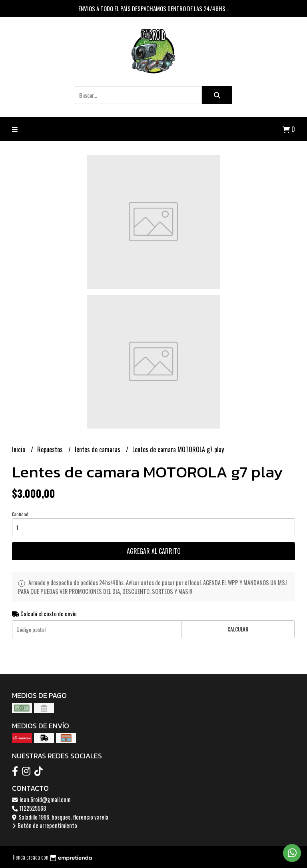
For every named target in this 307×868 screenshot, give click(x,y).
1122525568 (29, 808)
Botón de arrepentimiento (45, 825)
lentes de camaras (98, 449)
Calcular (238, 629)
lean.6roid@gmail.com (41, 799)
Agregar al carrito (154, 551)
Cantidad (20, 514)
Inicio (19, 449)
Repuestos (51, 449)
